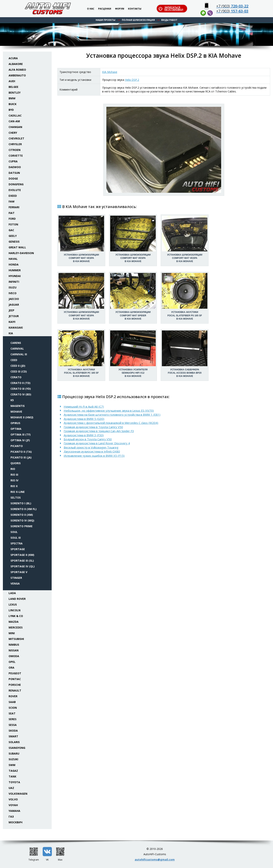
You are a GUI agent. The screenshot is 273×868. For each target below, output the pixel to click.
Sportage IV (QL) (23, 566)
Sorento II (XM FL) (24, 509)
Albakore (16, 64)
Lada (12, 593)
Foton (13, 224)
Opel (12, 662)
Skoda (13, 731)
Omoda (14, 656)
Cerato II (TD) (20, 383)
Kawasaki (16, 328)
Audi (12, 81)
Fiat (12, 213)
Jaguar (14, 305)
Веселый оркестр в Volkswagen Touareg (91, 447)
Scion (13, 708)
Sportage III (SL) (22, 561)
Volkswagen (18, 794)
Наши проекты (106, 20)
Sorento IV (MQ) (22, 520)
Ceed (14, 360)
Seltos (16, 498)
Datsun (14, 173)
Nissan (14, 650)
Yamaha (14, 811)
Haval (13, 259)
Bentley (15, 93)
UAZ (11, 788)
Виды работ (169, 20)
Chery (13, 133)
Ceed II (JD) (18, 366)
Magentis (18, 406)
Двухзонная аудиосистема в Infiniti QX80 (92, 451)
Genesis (14, 242)
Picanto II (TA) (21, 452)
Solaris (14, 742)
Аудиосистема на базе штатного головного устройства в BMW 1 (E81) (112, 415)
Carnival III (19, 354)
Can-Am (14, 121)
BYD (11, 110)
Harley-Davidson (21, 253)
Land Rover (17, 599)
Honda (14, 264)
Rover (13, 696)
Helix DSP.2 (132, 80)
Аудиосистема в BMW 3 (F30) (84, 435)
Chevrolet (16, 138)
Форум (120, 9)
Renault (15, 690)
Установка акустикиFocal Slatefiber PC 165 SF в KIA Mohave (81, 373)
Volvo (13, 799)
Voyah (13, 805)
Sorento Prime (22, 526)
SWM (12, 765)
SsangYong (17, 748)
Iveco (13, 293)
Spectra (17, 543)
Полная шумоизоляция (138, 20)
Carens (16, 343)
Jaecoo (14, 299)
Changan (15, 127)
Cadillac (15, 115)
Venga (15, 583)
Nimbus (14, 645)
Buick (13, 104)
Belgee (13, 87)
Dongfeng (16, 184)
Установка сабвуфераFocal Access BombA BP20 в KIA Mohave (185, 373)
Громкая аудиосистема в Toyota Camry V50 (93, 427)
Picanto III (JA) (21, 457)
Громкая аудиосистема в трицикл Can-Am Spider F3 (99, 431)
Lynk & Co (16, 616)
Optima (16, 429)
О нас (91, 9)
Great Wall (17, 247)
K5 (12, 400)
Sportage (18, 549)
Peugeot (15, 673)
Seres (13, 719)
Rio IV (14, 480)
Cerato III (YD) (21, 389)
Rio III (14, 475)
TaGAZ (13, 771)
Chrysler (15, 144)
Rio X (14, 486)
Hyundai (15, 276)
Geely (13, 236)
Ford (12, 219)
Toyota (14, 782)
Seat (12, 713)
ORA (11, 668)
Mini (12, 633)
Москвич (15, 822)
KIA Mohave (110, 72)
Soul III (16, 538)
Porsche (15, 685)
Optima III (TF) (21, 434)
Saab (12, 702)
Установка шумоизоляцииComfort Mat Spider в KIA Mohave (133, 315)
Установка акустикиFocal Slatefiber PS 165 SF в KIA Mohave (185, 315)
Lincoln (15, 610)
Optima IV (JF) (20, 440)
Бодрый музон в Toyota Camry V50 (88, 439)
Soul (14, 532)
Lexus (13, 604)
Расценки (105, 9)
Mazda (14, 622)
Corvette (16, 156)
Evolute (15, 190)
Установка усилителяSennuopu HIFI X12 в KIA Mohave (133, 373)
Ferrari (14, 207)
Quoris (16, 463)
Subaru (14, 753)
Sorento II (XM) (22, 515)
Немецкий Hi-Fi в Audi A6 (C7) (84, 406)
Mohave (16, 412)
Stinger (16, 578)
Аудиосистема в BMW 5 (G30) (84, 419)
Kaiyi (12, 322)
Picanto (17, 446)
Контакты (135, 9)
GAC (11, 230)
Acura (13, 58)
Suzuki (13, 759)
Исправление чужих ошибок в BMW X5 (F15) (94, 456)
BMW (12, 98)
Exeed (13, 196)
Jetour (14, 316)
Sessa (13, 725)
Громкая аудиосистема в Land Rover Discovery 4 (97, 443)
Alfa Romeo (17, 70)
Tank (12, 776)
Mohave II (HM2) (22, 417)
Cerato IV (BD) (21, 394)
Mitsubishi (16, 639)
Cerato (16, 377)
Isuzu (13, 287)
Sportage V (19, 572)
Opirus (15, 423)
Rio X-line (18, 492)
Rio (13, 469)
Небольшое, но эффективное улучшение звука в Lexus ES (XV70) (109, 411)
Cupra (13, 161)
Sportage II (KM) (22, 555)
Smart (13, 736)
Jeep (11, 310)
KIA (11, 333)
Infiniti (14, 282)
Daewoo (15, 167)
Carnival (17, 349)
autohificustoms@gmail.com (155, 859)
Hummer (15, 270)
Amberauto (17, 75)
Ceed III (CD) (19, 371)
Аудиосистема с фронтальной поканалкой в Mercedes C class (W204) (111, 423)
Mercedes (16, 627)
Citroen (15, 150)
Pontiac (15, 679)
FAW (12, 201)
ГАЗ (11, 817)
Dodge (13, 179)
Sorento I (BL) (21, 503)
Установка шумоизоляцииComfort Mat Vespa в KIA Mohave (81, 258)
